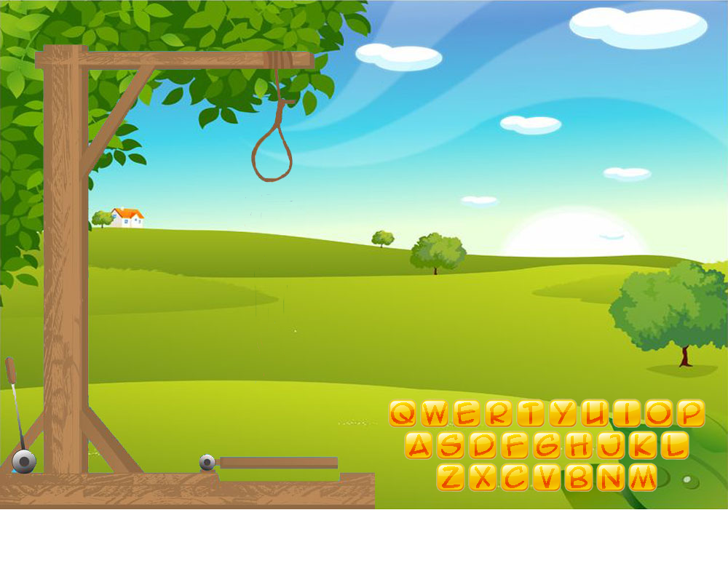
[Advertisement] (364, 544)
